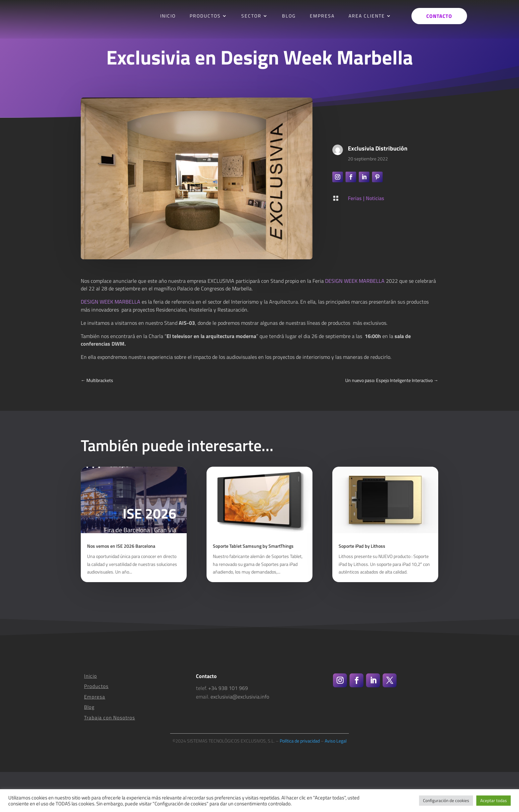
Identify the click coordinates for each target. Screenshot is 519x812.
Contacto (439, 16)
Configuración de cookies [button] (446, 800)
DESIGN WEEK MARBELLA (355, 281)
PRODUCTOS (205, 16)
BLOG (289, 16)
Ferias (355, 198)
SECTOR (251, 16)
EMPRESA (322, 16)
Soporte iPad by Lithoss (362, 586)
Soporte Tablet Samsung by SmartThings (253, 586)
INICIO (168, 16)
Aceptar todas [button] (494, 800)
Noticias (375, 198)
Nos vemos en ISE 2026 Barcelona (121, 586)
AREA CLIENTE (367, 16)
